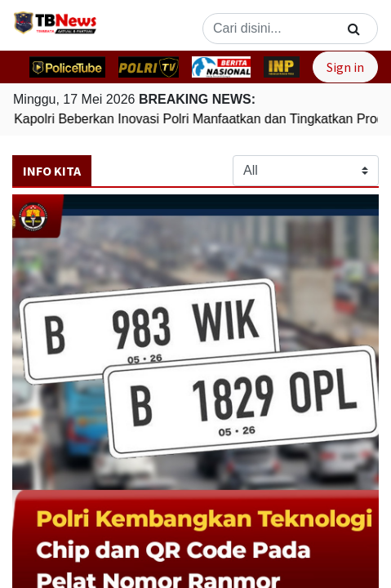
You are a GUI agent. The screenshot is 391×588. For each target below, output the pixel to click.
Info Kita (52, 171)
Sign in (345, 67)
